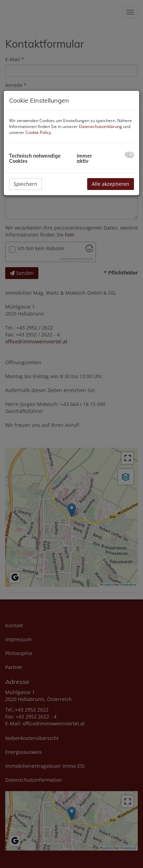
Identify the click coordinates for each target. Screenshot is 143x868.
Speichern (25, 184)
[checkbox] (129, 155)
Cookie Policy (38, 132)
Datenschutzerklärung (100, 126)
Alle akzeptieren (111, 184)
